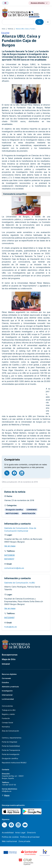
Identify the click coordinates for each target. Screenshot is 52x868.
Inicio (4, 29)
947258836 (9, 555)
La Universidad (8, 699)
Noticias (11, 29)
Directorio (31, 833)
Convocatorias (7, 706)
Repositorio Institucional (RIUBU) (14, 763)
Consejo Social (7, 723)
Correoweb (6, 678)
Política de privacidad (30, 837)
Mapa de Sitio (9, 659)
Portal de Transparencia (11, 750)
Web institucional (9, 841)
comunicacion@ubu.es (14, 568)
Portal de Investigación (11, 754)
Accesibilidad (8, 833)
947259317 (9, 559)
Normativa (6, 727)
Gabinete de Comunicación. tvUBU (20, 583)
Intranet (6, 664)
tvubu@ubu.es (11, 627)
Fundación (6, 718)
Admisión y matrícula (10, 687)
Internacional (7, 695)
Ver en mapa (10, 546)
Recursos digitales (9, 674)
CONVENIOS (32, 510)
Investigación (7, 691)
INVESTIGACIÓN (29, 513)
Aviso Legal (20, 833)
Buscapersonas (10, 655)
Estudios (5, 682)
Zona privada (24, 841)
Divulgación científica (14, 510)
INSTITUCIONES (12, 513)
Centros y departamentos (12, 738)
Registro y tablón (8, 714)
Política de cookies (10, 837)
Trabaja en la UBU (9, 710)
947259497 (9, 618)
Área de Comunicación (10, 731)
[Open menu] (48, 22)
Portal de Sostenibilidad (11, 746)
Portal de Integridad (9, 742)
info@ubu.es (7, 791)
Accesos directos (38, 3)
